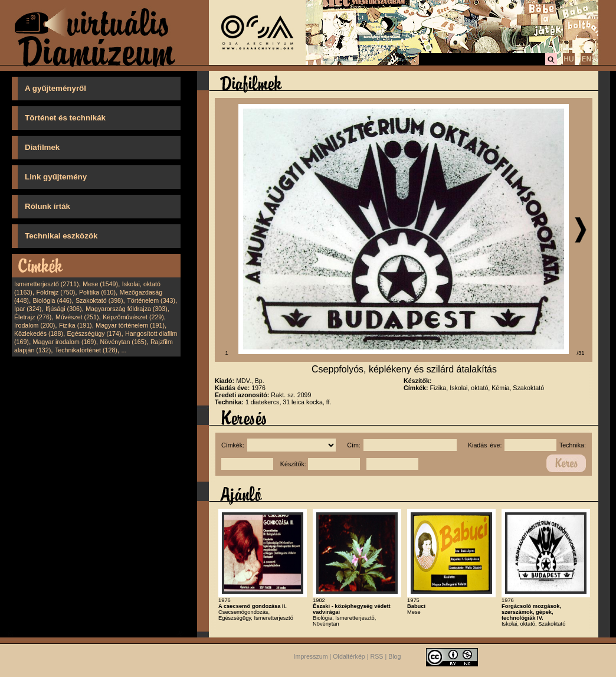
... (124, 350)
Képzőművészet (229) (133, 317)
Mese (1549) (100, 284)
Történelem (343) (151, 300)
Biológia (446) (53, 300)
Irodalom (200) (35, 325)
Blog (394, 656)
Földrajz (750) (55, 292)
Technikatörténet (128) (86, 350)
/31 (581, 353)
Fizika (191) (76, 325)
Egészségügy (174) (94, 333)
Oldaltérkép (349, 656)
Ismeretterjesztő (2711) (47, 284)
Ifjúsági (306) (64, 309)
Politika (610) (97, 292)
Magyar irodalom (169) (65, 342)
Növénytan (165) (123, 342)
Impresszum (311, 656)
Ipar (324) (28, 309)
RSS (377, 656)
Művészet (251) (77, 317)
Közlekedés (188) (39, 333)
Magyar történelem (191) (130, 325)
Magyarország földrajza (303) (127, 309)
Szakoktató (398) (99, 300)
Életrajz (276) (33, 317)
